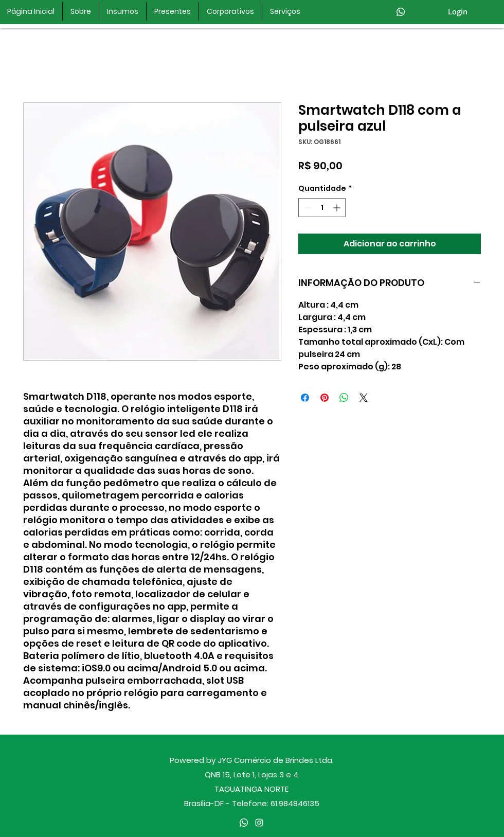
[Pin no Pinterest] (325, 398)
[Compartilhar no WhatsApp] (344, 398)
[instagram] (259, 823)
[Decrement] (306, 208)
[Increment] (338, 208)
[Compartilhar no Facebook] (305, 398)
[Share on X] (364, 398)
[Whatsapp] (401, 12)
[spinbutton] (322, 208)
